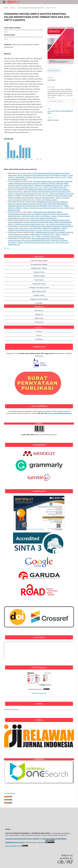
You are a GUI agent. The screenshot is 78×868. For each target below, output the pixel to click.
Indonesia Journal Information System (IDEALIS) (22, 839)
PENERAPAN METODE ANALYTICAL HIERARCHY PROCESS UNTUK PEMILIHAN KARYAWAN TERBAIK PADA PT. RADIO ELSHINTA (41, 233)
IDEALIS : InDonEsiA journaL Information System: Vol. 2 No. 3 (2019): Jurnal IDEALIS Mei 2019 (38, 229)
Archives (13, 8)
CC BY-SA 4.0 (41, 842)
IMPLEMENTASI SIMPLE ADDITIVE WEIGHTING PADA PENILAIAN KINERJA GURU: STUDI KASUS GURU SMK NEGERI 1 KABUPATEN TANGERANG (41, 227)
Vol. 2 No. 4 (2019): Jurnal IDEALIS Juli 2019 (31, 8)
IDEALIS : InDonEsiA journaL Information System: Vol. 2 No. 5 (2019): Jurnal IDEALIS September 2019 (39, 217)
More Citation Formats (56, 101)
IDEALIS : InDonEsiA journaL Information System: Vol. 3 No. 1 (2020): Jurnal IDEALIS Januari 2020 (41, 194)
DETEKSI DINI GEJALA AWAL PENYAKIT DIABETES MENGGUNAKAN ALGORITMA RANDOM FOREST (40, 197)
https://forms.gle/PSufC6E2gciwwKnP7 (58, 413)
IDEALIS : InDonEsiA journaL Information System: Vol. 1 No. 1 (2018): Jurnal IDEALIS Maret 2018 (39, 187)
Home (6, 8)
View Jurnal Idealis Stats (13, 846)
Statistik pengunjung (39, 693)
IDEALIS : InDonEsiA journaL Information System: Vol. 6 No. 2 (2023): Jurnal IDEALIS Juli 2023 (39, 199)
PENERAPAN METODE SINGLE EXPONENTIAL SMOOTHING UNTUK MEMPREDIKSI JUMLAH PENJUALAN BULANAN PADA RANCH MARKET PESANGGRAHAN (40, 221)
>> (9, 248)
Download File (55, 70)
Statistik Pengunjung (11, 709)
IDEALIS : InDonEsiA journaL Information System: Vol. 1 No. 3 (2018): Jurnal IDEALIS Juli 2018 (40, 224)
